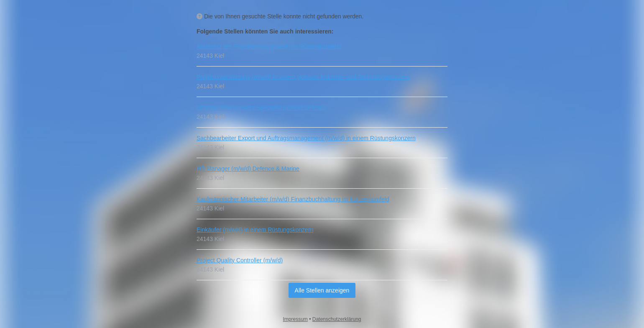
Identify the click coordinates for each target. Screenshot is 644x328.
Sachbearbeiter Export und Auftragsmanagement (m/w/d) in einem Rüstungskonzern (306, 138)
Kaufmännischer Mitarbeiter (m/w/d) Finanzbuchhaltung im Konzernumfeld (293, 199)
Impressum (295, 319)
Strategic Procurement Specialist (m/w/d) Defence (261, 108)
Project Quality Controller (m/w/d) (240, 260)
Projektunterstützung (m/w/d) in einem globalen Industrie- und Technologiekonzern (303, 77)
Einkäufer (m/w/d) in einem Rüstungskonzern (255, 230)
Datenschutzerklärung (337, 319)
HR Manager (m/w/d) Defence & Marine (248, 169)
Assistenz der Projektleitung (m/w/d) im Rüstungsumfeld (269, 46)
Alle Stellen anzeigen (322, 290)
